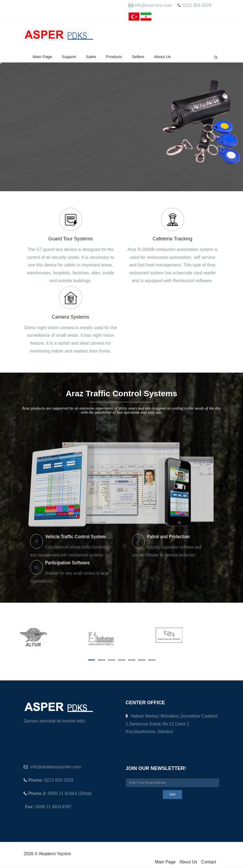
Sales (91, 57)
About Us (163, 57)
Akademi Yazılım (55, 854)
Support (69, 57)
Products (114, 57)
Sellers (138, 57)
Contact (209, 862)
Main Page (42, 57)
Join (173, 794)
